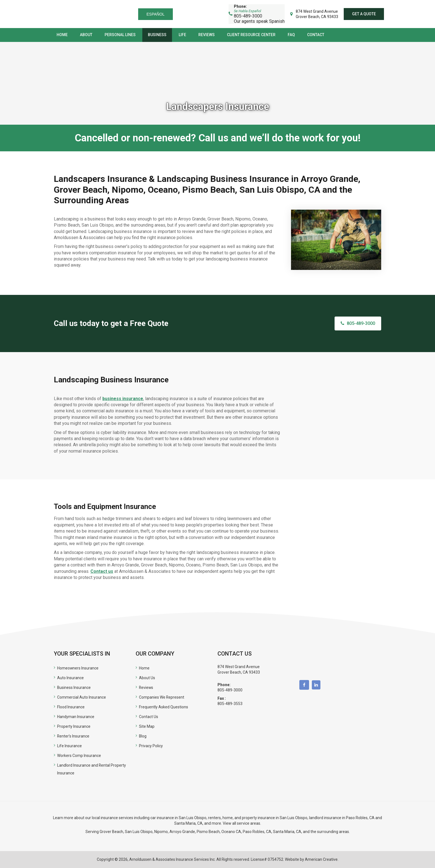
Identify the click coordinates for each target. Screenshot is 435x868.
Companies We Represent (162, 697)
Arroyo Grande (182, 832)
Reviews (146, 688)
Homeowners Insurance (78, 668)
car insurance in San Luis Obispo (178, 818)
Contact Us (149, 717)
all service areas (246, 823)
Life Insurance (69, 746)
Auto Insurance (70, 678)
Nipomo (161, 832)
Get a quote (364, 14)
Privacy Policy (151, 746)
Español (157, 14)
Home (144, 668)
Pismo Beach (208, 832)
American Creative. (322, 859)
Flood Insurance (71, 707)
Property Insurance (74, 726)
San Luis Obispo (139, 832)
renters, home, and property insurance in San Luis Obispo (258, 818)
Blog (143, 736)
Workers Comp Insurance (79, 756)
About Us (147, 678)
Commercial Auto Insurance (82, 697)
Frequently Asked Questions (164, 707)
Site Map (147, 726)
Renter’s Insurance (73, 736)
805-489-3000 (230, 690)
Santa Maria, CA (188, 823)
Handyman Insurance (76, 717)
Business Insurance (74, 688)
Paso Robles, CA (360, 818)
